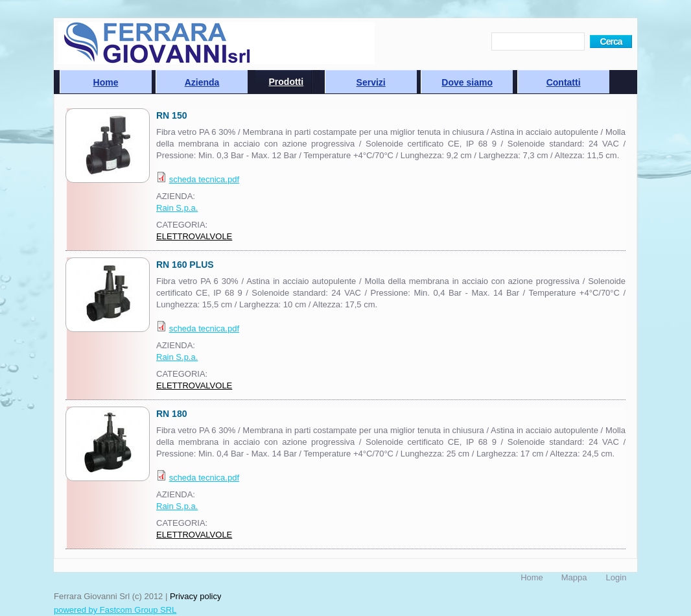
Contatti (564, 82)
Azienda (202, 82)
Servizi (371, 82)
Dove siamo (467, 82)
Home (106, 82)
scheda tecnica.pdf (204, 179)
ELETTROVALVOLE (194, 236)
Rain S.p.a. (177, 208)
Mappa (574, 577)
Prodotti (287, 82)
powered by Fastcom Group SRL (115, 610)
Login (616, 577)
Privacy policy (195, 596)
